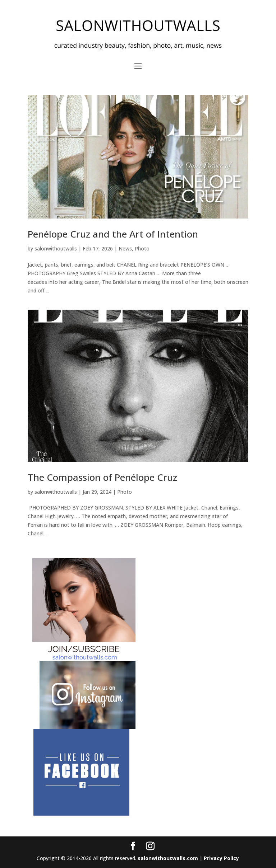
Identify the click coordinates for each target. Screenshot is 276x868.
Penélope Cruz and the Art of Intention (113, 234)
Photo (142, 248)
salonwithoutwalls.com (168, 858)
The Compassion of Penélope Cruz (102, 477)
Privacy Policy (221, 858)
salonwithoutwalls (56, 248)
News (125, 248)
